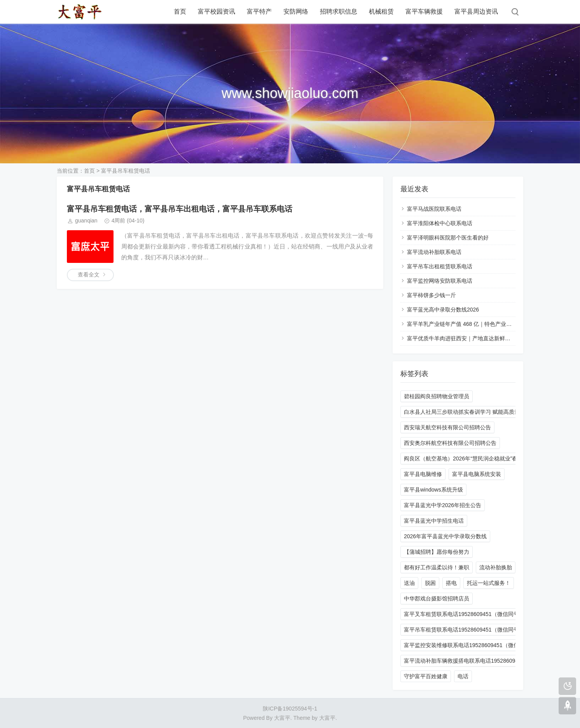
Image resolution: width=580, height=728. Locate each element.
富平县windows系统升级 (433, 490)
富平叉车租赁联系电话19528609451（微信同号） (464, 614)
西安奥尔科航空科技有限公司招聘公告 (450, 443)
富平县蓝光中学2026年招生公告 (443, 505)
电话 (463, 676)
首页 (180, 11)
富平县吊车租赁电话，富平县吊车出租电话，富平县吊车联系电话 (180, 209)
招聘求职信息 (339, 11)
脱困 (430, 583)
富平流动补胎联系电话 (434, 252)
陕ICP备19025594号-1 (290, 709)
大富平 (327, 718)
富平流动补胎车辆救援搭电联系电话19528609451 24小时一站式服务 (487, 661)
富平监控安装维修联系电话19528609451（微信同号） (470, 645)
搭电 (451, 583)
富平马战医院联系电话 (434, 209)
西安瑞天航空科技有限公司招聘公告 (447, 427)
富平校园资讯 (217, 11)
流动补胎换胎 (496, 567)
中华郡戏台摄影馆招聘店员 (437, 598)
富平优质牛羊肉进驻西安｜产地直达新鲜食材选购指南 (472, 338)
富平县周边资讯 (476, 11)
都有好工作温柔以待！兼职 (437, 567)
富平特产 (259, 11)
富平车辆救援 (424, 11)
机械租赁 (381, 11)
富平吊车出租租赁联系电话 (440, 266)
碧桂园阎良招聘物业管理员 (437, 396)
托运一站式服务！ (489, 583)
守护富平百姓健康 (426, 676)
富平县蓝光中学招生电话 (434, 521)
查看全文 (89, 275)
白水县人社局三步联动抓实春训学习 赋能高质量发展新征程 (475, 412)
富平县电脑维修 (423, 474)
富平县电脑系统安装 (477, 474)
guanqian (86, 220)
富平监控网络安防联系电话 (440, 281)
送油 (409, 583)
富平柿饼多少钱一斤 (432, 295)
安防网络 (296, 11)
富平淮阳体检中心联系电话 (440, 223)
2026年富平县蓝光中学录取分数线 (445, 536)
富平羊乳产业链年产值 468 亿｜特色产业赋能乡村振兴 (473, 324)
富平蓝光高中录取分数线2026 (443, 310)
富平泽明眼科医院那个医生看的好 (448, 238)
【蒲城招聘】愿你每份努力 (437, 552)
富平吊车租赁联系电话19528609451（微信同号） (464, 630)
